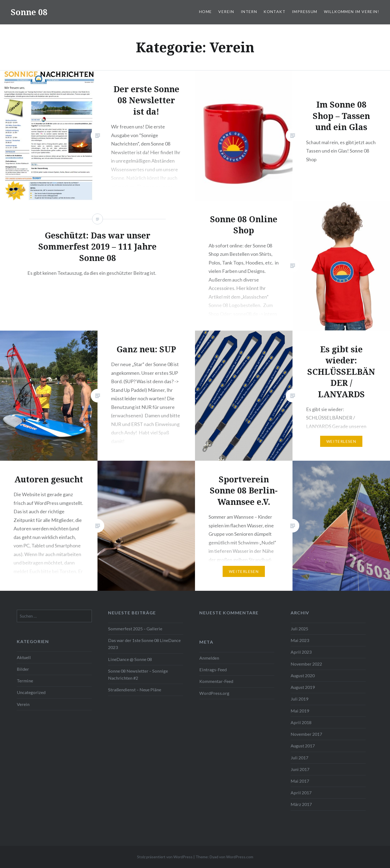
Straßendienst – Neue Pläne (135, 690)
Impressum (305, 12)
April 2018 (301, 722)
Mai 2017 (300, 781)
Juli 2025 (299, 629)
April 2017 (301, 793)
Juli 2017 (299, 758)
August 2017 (303, 746)
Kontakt (274, 12)
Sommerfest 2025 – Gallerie (135, 629)
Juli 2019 (299, 699)
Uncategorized (31, 692)
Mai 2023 (300, 640)
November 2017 (306, 734)
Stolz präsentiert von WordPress (165, 857)
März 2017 (301, 804)
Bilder (23, 669)
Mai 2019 (300, 711)
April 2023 (301, 652)
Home (206, 12)
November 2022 (306, 664)
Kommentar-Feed (216, 681)
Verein (226, 12)
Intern (249, 12)
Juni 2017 (300, 769)
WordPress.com (240, 857)
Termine (25, 681)
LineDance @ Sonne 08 (130, 659)
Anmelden (209, 658)
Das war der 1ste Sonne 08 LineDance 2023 (144, 644)
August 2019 (303, 687)
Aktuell (24, 657)
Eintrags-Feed (213, 669)
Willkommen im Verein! (352, 12)
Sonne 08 (29, 12)
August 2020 (303, 675)
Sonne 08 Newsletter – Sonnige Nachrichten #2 (138, 674)
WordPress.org (214, 693)
